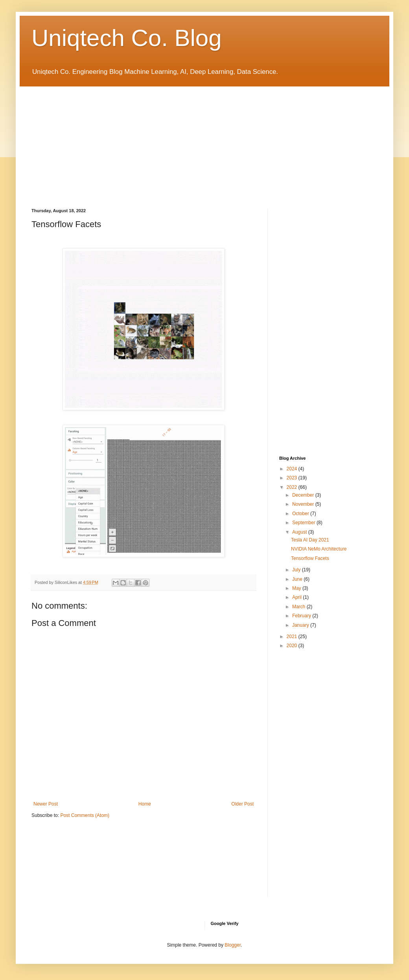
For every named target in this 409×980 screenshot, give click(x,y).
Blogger (233, 945)
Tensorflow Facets (310, 558)
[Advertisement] (204, 141)
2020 (293, 646)
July (297, 570)
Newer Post (46, 804)
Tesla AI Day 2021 (310, 540)
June (298, 579)
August (300, 532)
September (304, 523)
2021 (293, 637)
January (301, 625)
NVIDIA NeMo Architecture (319, 549)
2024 (293, 469)
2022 (293, 487)
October (301, 514)
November (304, 504)
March (299, 607)
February (302, 616)
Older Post (242, 804)
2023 (293, 478)
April (298, 597)
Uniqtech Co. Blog (127, 38)
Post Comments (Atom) (85, 815)
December (304, 495)
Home (145, 804)
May (297, 588)
